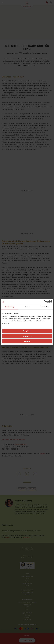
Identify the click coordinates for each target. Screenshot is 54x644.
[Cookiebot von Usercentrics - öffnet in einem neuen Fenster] (44, 302)
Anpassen (27, 336)
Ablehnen (27, 341)
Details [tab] (27, 307)
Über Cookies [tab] (44, 307)
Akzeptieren (27, 331)
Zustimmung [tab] (9, 307)
